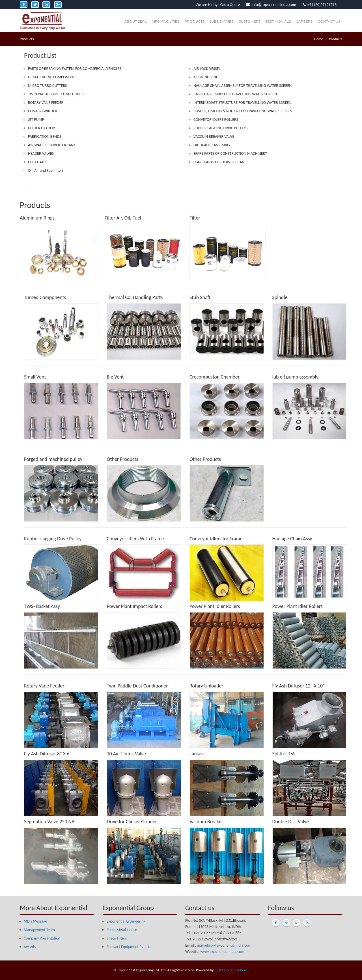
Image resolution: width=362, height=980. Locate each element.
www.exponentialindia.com (222, 952)
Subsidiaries (221, 21)
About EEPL (135, 21)
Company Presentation (42, 938)
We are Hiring (207, 5)
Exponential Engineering (126, 921)
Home (319, 39)
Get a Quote (230, 5)
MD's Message (35, 921)
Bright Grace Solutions (231, 970)
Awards (30, 947)
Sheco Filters (117, 938)
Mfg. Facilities (166, 21)
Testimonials (278, 21)
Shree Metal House (122, 930)
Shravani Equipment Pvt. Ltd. (130, 947)
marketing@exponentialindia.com (224, 945)
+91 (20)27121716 (320, 5)
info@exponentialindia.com (271, 5)
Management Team (39, 930)
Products (194, 21)
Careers (304, 21)
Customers (249, 21)
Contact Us (329, 21)
